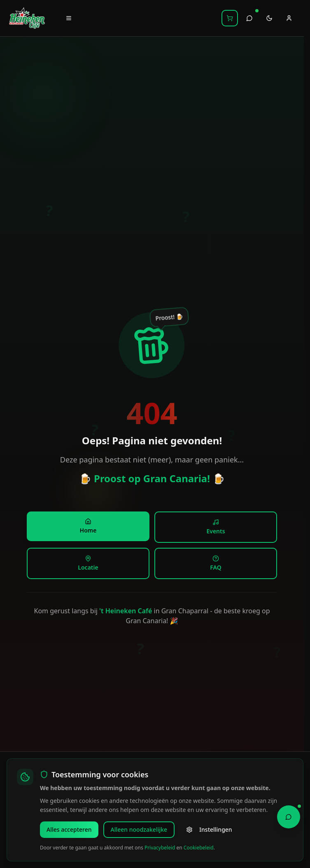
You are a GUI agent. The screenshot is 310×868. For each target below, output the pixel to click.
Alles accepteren (69, 829)
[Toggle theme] (269, 18)
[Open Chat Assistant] (289, 816)
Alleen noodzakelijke (139, 829)
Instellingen (209, 829)
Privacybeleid (160, 848)
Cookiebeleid (199, 848)
